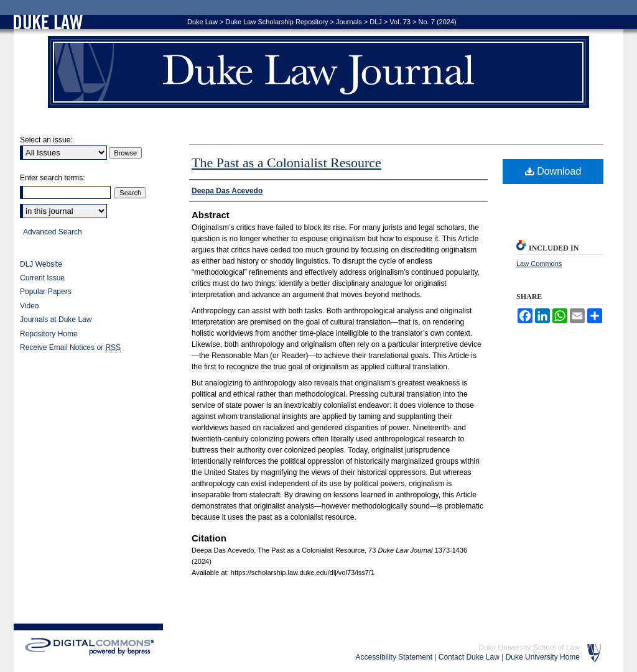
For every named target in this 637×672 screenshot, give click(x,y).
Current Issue (42, 278)
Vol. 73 (400, 22)
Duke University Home (543, 657)
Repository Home (49, 334)
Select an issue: (46, 140)
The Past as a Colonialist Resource (286, 163)
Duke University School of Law (529, 648)
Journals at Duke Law (56, 320)
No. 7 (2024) (438, 22)
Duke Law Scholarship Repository (277, 22)
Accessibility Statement (394, 657)
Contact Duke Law (469, 657)
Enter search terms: (53, 178)
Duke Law (202, 22)
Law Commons (539, 264)
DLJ (376, 22)
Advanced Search (53, 232)
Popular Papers (46, 292)
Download (553, 171)
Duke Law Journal (318, 72)
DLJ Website (41, 264)
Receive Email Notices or (70, 348)
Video (29, 306)
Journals (349, 22)
